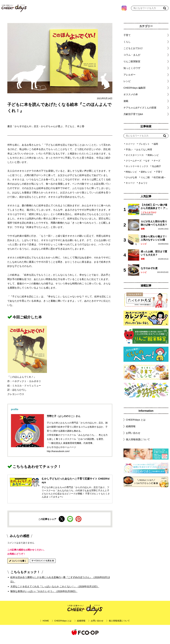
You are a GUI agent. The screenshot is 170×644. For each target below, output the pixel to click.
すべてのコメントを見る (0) (43, 565)
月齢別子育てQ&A (133, 119)
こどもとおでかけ (149, 217)
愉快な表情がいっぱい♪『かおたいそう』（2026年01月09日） (44, 596)
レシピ (144, 248)
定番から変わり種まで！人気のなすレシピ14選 (154, 243)
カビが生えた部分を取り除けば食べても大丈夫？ (154, 228)
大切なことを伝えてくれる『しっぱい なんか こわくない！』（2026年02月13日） (55, 591)
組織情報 (131, 431)
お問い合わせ (133, 437)
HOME (46, 625)
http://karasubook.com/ (58, 456)
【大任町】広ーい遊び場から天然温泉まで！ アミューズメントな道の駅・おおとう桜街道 (154, 211)
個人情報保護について (138, 444)
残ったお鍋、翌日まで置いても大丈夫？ (154, 258)
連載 (126, 106)
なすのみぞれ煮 (149, 273)
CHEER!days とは (136, 424)
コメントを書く (18, 565)
